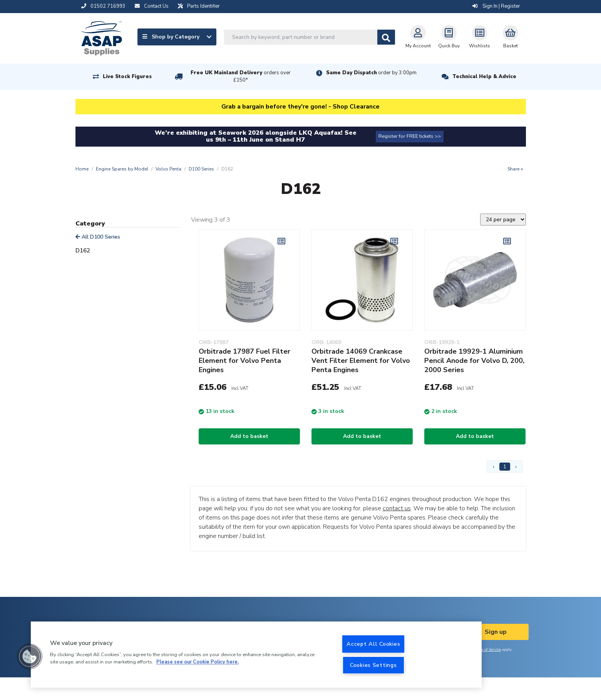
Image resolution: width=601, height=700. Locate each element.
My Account (418, 37)
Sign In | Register (496, 6)
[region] (256, 655)
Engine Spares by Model (122, 169)
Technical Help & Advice (484, 77)
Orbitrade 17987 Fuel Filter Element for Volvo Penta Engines (244, 361)
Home (82, 169)
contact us (397, 508)
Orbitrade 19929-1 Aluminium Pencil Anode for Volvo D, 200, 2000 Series (474, 361)
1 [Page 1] (505, 467)
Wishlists (480, 37)
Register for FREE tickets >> (410, 136)
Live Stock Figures (127, 77)
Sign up (496, 632)
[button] (30, 657)
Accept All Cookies (373, 644)
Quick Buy (449, 37)
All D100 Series (98, 237)
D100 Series (201, 169)
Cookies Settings (373, 665)
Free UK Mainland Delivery (241, 76)
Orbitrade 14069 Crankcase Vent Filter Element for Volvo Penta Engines (361, 361)
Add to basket (249, 436)
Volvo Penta (168, 169)
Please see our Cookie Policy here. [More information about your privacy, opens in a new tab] (198, 662)
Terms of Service (486, 650)
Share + (515, 169)
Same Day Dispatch (371, 73)
